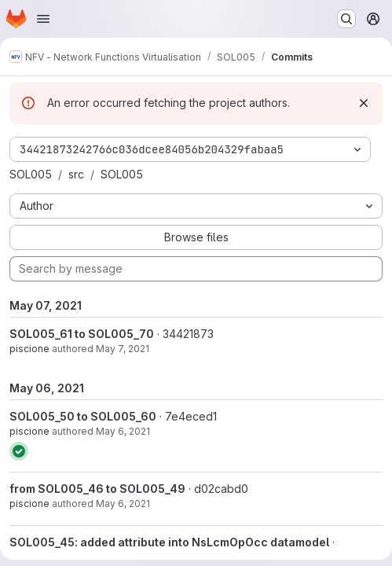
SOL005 (31, 174)
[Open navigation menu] (43, 19)
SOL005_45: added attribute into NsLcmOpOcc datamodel (169, 542)
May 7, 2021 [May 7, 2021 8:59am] (123, 349)
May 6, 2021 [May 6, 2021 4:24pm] (123, 431)
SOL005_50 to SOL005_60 (83, 416)
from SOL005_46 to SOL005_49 (97, 489)
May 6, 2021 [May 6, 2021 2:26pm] (123, 504)
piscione (29, 349)
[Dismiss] (364, 103)
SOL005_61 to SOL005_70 (82, 334)
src (76, 174)
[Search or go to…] (346, 19)
